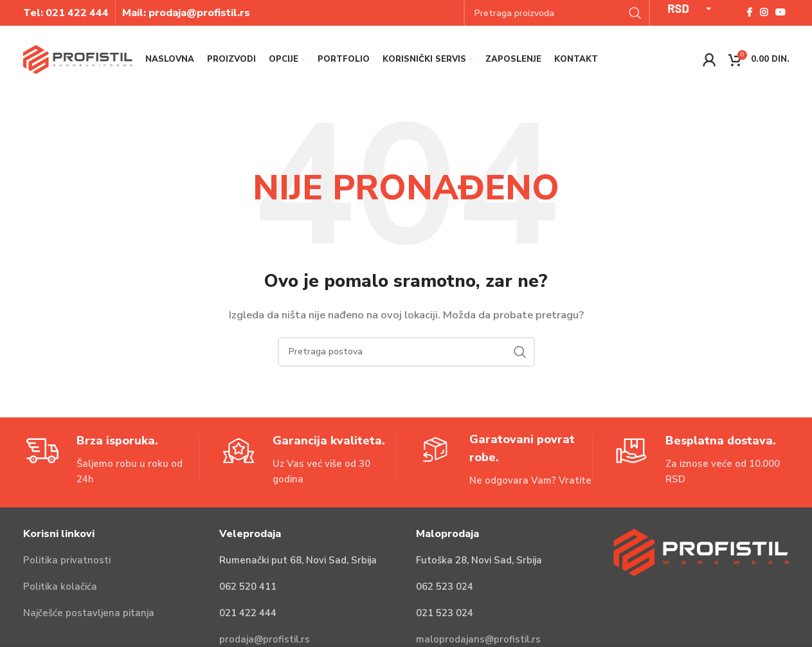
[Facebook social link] (749, 13)
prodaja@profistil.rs (265, 639)
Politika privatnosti (67, 560)
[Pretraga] (406, 352)
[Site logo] (78, 59)
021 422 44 (74, 13)
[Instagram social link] (764, 13)
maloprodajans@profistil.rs (478, 639)
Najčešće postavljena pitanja (89, 613)
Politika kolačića (60, 587)
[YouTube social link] (780, 13)
